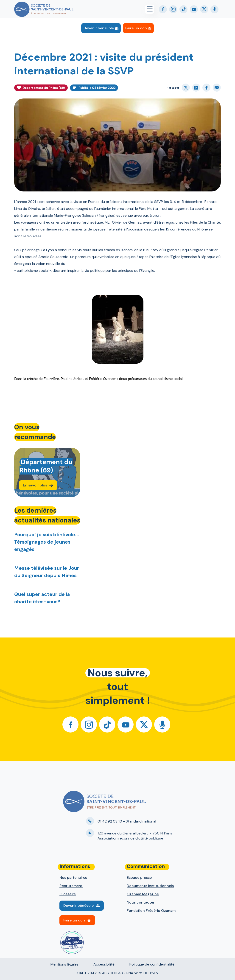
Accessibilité (104, 964)
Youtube (194, 9)
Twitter (204, 9)
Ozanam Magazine (143, 894)
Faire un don (136, 28)
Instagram (173, 9)
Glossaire (68, 894)
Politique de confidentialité (152, 964)
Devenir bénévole (99, 28)
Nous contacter (141, 902)
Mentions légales (64, 964)
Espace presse (139, 878)
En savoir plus (35, 485)
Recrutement (71, 886)
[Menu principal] (152, 9)
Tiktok (183, 9)
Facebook (163, 9)
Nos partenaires (73, 878)
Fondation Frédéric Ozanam (151, 911)
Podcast (214, 9)
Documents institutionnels (150, 886)
